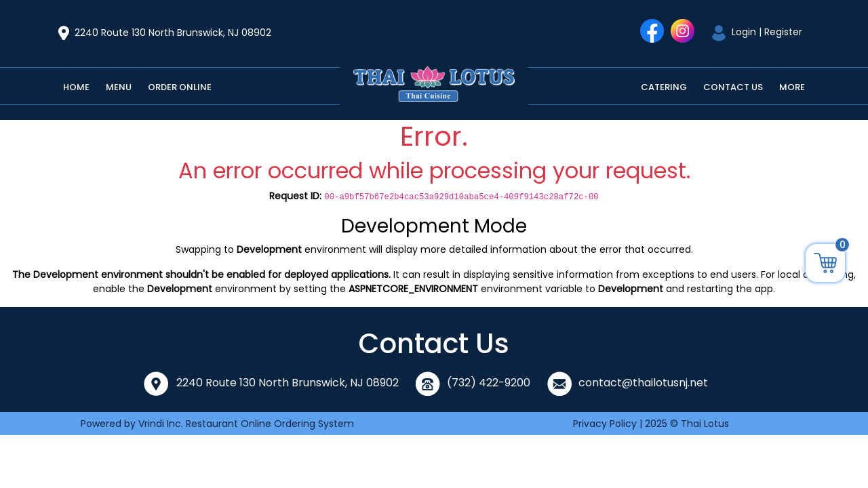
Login (744, 32)
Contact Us (733, 87)
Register (783, 32)
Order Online (180, 87)
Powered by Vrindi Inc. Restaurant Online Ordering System (217, 424)
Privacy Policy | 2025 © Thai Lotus (651, 424)
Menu (119, 87)
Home (76, 87)
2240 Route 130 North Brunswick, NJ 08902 (173, 33)
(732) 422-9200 (489, 383)
